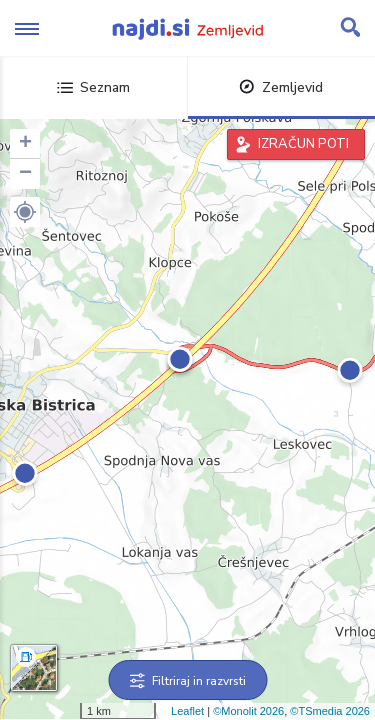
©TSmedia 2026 (330, 711)
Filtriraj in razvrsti (187, 681)
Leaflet (187, 711)
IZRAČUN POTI (303, 144)
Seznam (93, 87)
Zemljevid (281, 87)
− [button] (25, 174)
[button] (25, 212)
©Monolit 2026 (248, 711)
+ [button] (25, 144)
